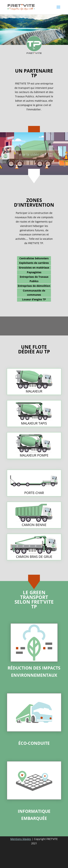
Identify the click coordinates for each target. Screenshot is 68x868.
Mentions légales (21, 839)
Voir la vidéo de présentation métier (32, 159)
